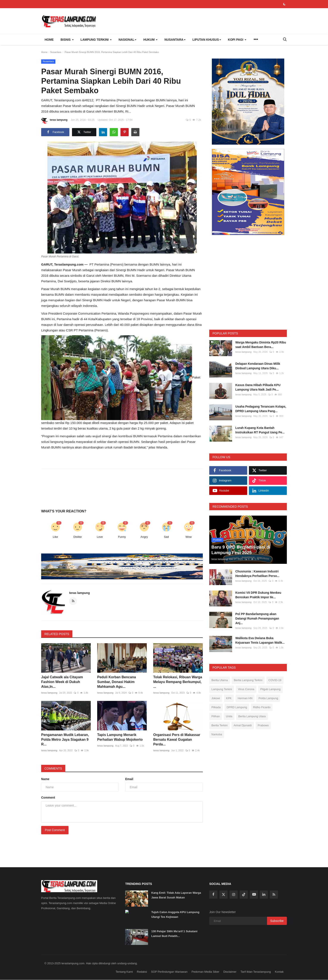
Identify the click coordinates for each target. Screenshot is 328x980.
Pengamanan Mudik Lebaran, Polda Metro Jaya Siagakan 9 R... (65, 740)
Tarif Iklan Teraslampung (256, 972)
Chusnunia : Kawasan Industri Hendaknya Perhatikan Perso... (257, 574)
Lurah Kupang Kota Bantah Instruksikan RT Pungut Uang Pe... (260, 430)
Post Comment (55, 830)
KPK (229, 698)
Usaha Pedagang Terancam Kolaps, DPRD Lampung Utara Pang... (261, 409)
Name (45, 779)
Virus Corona (246, 689)
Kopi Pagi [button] (237, 40)
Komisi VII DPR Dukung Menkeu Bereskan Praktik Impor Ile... (258, 595)
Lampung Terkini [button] (96, 40)
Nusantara (56, 52)
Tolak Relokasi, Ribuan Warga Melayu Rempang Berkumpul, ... (178, 682)
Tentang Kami (124, 972)
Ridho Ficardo (262, 707)
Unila (229, 716)
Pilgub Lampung (270, 689)
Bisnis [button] (67, 40)
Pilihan (216, 716)
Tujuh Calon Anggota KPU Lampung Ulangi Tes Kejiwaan (175, 914)
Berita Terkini (219, 725)
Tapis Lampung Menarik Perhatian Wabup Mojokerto (120, 737)
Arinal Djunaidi (243, 725)
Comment (48, 798)
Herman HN (245, 698)
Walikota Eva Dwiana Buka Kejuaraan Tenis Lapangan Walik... (260, 640)
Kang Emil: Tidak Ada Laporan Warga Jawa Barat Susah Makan (176, 895)
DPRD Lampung (237, 707)
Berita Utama (220, 680)
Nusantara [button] (175, 40)
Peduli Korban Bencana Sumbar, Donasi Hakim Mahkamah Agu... (117, 682)
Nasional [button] (127, 40)
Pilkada (216, 707)
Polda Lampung (268, 698)
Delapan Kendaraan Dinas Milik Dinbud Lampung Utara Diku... (258, 366)
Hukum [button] (150, 40)
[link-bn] (149, 566)
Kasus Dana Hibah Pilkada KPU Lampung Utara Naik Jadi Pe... (258, 387)
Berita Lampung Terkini (248, 680)
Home (49, 40)
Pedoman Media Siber (205, 972)
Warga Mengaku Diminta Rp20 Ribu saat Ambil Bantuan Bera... (261, 345)
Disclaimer (230, 972)
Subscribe (277, 921)
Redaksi (142, 972)
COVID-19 (275, 680)
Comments (53, 768)
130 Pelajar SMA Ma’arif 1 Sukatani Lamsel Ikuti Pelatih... (174, 934)
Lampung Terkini (222, 689)
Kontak (279, 972)
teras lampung (54, 121)
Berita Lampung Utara (252, 716)
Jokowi (216, 698)
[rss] (274, 895)
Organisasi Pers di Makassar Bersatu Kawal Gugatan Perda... (177, 740)
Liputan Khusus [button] (207, 40)
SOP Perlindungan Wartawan (169, 972)
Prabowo (263, 725)
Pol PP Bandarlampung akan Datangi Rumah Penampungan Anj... (257, 618)
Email (129, 779)
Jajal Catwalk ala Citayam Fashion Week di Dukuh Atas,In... (62, 682)
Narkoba (217, 734)
